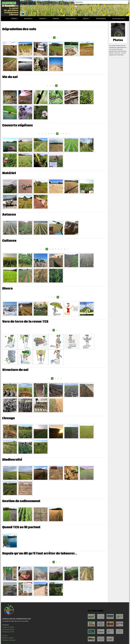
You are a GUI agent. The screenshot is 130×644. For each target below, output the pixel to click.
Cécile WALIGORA (8, 630)
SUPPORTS (28, 19)
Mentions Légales (8, 638)
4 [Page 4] (51, 134)
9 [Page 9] (66, 134)
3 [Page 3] (57, 38)
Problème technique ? (9, 640)
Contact (5, 636)
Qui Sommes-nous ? (119, 19)
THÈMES (14, 19)
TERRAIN (42, 19)
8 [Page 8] (63, 134)
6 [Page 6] (59, 249)
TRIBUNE (56, 19)
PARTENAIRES (101, 19)
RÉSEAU (86, 19)
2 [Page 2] (53, 86)
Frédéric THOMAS (8, 627)
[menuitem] (4, 19)
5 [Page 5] (54, 134)
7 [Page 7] (60, 134)
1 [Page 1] (51, 38)
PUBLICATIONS (71, 19)
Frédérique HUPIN (8, 632)
